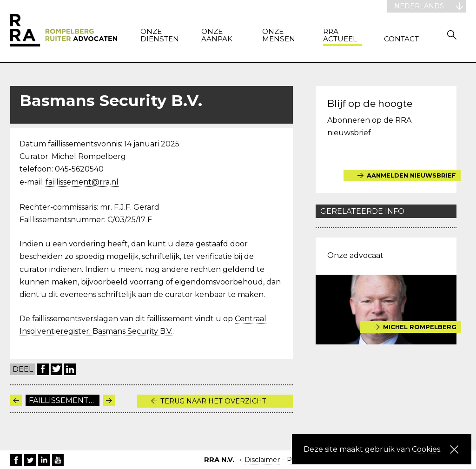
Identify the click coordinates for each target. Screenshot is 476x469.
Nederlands (419, 6)
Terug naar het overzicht (213, 401)
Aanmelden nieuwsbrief (412, 175)
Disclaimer (262, 460)
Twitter (56, 369)
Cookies (426, 449)
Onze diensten (160, 36)
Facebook (43, 369)
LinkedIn (70, 369)
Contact (401, 39)
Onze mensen (279, 36)
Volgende (109, 400)
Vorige (16, 400)
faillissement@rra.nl (82, 182)
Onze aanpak (217, 36)
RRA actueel (340, 36)
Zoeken (452, 35)
